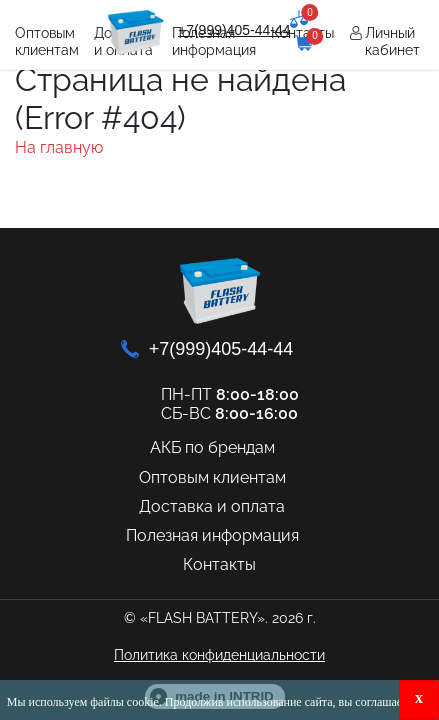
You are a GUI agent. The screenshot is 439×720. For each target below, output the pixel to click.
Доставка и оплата (212, 506)
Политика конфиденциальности (219, 655)
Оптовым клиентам (47, 41)
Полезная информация (212, 535)
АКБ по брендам (212, 447)
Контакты (219, 564)
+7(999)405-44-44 (234, 30)
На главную (59, 147)
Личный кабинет (392, 41)
